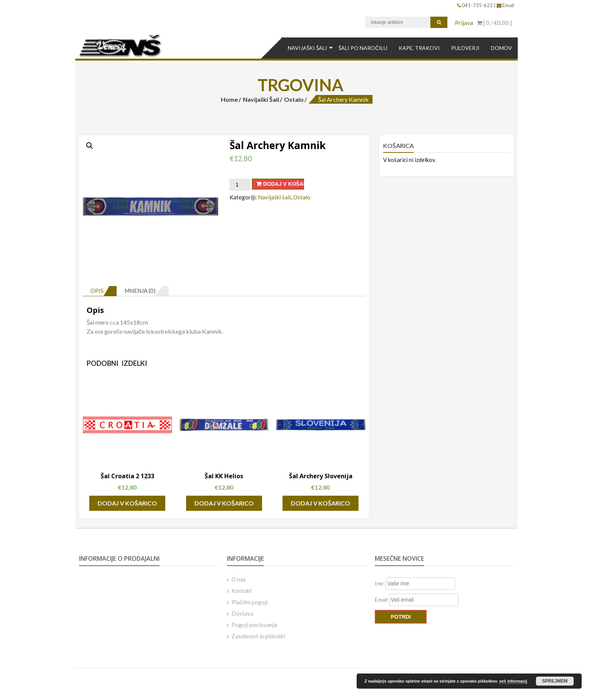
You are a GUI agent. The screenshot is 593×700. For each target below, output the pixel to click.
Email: (382, 600)
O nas (239, 579)
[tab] (100, 291)
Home (229, 99)
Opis (97, 291)
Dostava (242, 613)
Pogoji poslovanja (254, 625)
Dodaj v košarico (284, 184)
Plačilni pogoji (250, 602)
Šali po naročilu (363, 48)
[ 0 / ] (494, 23)
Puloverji (465, 48)
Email (505, 5)
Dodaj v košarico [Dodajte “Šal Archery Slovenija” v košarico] (321, 503)
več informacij (513, 681)
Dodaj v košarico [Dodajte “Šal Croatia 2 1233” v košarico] (127, 503)
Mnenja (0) (140, 291)
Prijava (464, 23)
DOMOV (501, 48)
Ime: (380, 583)
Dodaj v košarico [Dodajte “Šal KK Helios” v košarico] (224, 503)
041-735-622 (476, 5)
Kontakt (242, 591)
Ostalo (294, 99)
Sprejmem (555, 681)
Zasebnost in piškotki (258, 636)
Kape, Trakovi (419, 48)
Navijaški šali (307, 48)
